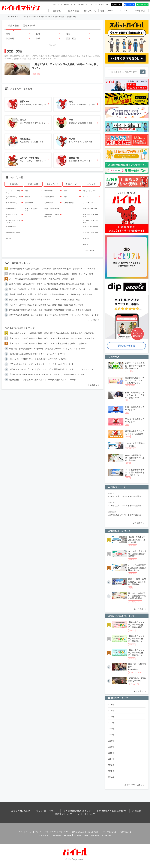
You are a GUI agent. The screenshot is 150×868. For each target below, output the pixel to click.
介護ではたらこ (125, 832)
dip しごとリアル (89, 191)
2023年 (111, 723)
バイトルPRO (64, 832)
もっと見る (92, 320)
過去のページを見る (133, 785)
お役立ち (86, 238)
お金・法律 (49, 203)
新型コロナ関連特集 (52, 209)
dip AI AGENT (11, 226)
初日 (38, 34)
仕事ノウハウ (107, 11)
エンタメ (123, 11)
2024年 (111, 717)
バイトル (38, 832)
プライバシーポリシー (47, 811)
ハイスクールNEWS (90, 226)
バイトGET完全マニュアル (33, 210)
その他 (8, 238)
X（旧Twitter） (45, 835)
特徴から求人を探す (13, 232)
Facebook (67, 835)
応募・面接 (73, 11)
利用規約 (137, 811)
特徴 (65, 197)
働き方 (85, 244)
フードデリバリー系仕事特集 (52, 216)
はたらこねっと (78, 832)
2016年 (111, 765)
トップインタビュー (90, 232)
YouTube (77, 835)
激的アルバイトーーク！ (90, 216)
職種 (65, 191)
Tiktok (86, 835)
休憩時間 (10, 38)
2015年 (111, 771)
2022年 (111, 729)
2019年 (111, 747)
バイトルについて (87, 814)
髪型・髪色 (71, 38)
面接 (27, 191)
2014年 (111, 777)
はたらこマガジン (94, 832)
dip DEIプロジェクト (13, 216)
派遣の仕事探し (11, 203)
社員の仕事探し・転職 (13, 198)
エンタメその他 (89, 250)
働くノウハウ (90, 11)
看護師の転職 (11, 209)
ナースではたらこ (110, 832)
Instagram (57, 835)
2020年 (111, 741)
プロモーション (89, 203)
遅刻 (68, 34)
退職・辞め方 (30, 26)
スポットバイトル (25, 832)
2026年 (111, 705)
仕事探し (57, 11)
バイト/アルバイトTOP (11, 17)
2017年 (111, 759)
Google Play (106, 835)
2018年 (111, 753)
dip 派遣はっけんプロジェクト (13, 222)
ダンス (85, 197)
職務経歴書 (29, 203)
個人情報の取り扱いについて (77, 811)
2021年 (111, 735)
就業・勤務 (60, 17)
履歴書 (28, 197)
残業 (8, 34)
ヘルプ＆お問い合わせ (20, 811)
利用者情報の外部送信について (112, 811)
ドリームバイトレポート (90, 222)
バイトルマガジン (30, 17)
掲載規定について (64, 814)
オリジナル (140, 11)
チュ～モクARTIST (90, 209)
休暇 (38, 38)
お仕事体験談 (69, 203)
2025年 (111, 711)
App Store (95, 835)
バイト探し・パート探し (13, 192)
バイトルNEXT (50, 832)
